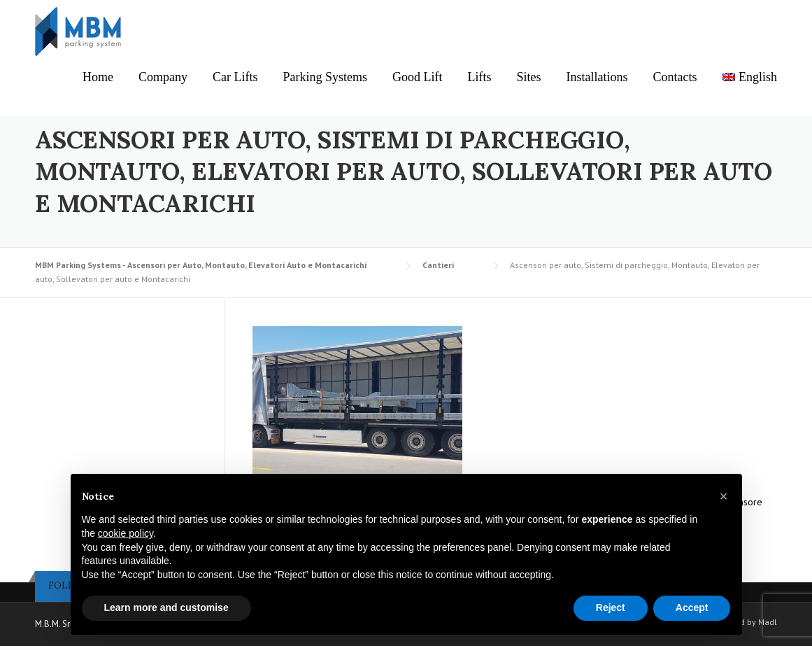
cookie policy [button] (126, 533)
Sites (529, 77)
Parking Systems (326, 77)
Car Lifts (235, 77)
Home (98, 77)
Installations (597, 77)
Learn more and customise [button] (166, 608)
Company (163, 77)
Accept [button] (692, 608)
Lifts (480, 77)
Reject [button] (611, 608)
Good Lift (418, 77)
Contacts (675, 77)
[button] (724, 496)
